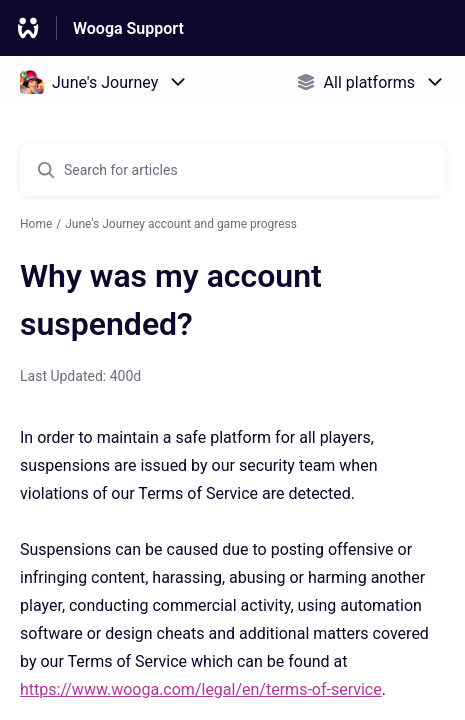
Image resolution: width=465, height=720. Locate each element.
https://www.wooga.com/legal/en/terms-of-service (201, 689)
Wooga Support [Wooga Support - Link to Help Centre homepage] (128, 28)
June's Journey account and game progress (181, 224)
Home (36, 224)
